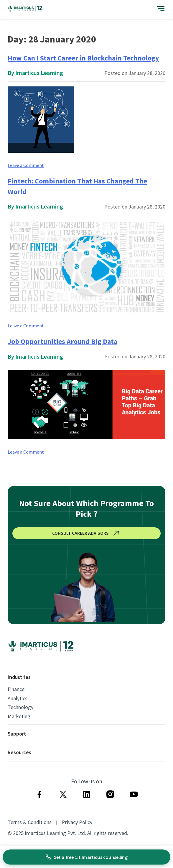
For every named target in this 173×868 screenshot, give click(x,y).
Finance (16, 689)
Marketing (19, 716)
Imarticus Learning (39, 73)
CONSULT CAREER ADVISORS (87, 533)
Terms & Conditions (30, 822)
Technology (20, 707)
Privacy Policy (77, 822)
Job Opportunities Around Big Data (62, 341)
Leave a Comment (26, 165)
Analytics (18, 698)
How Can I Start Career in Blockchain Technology (83, 58)
